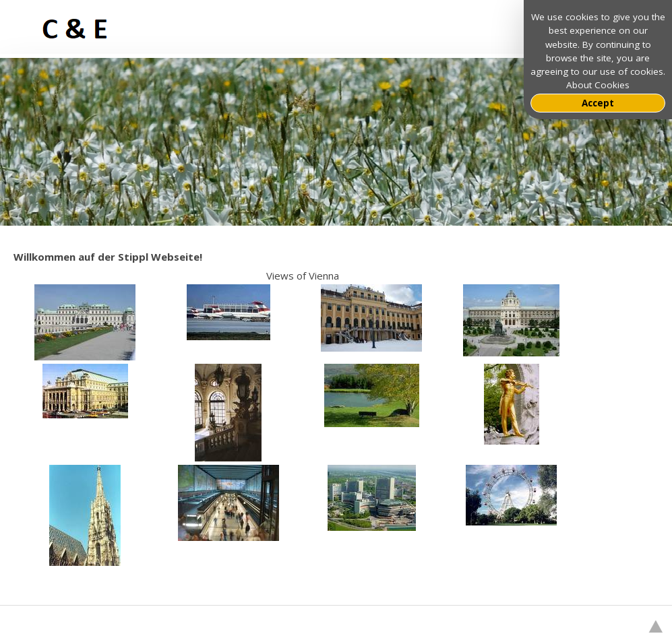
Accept (598, 103)
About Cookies (598, 85)
